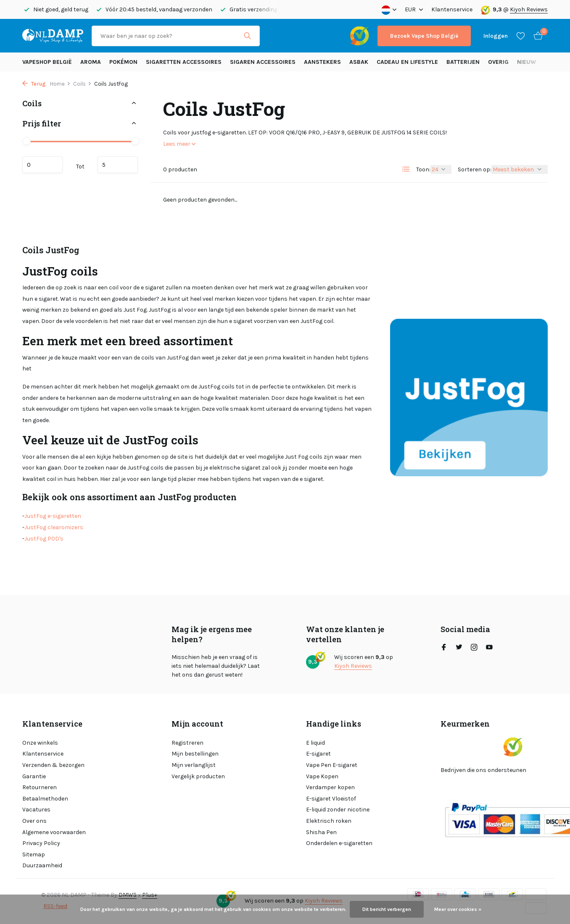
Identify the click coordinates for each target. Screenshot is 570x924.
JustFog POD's (44, 539)
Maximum (118, 165)
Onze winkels (40, 743)
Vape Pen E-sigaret (332, 765)
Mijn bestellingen (195, 754)
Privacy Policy (41, 843)
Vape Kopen (322, 776)
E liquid (315, 743)
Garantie (34, 776)
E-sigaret (318, 754)
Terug (34, 84)
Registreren (187, 743)
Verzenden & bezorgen (53, 765)
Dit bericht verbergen (387, 909)
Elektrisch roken (329, 821)
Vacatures (36, 810)
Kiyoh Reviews (529, 9)
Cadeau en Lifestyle (407, 62)
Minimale (42, 165)
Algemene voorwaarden (54, 832)
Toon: (423, 169)
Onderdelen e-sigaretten (339, 843)
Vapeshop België (47, 62)
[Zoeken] (176, 36)
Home (60, 84)
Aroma (91, 62)
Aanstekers (322, 62)
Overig (498, 62)
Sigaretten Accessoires (184, 62)
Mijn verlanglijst (194, 765)
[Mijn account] (496, 36)
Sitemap (34, 854)
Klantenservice (452, 9)
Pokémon (123, 62)
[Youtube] (489, 648)
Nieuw (526, 62)
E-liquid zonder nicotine (338, 810)
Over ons (34, 821)
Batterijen (463, 62)
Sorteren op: (475, 169)
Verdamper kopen (330, 787)
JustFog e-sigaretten (53, 516)
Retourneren (40, 787)
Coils (82, 84)
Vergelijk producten (198, 776)
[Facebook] (444, 648)
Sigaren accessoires (263, 62)
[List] (406, 169)
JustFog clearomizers (54, 527)
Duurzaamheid (42, 865)
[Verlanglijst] (521, 36)
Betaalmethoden (45, 799)
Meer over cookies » (458, 909)
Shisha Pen (321, 832)
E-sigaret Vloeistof (331, 799)
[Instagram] (474, 648)
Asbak (359, 62)
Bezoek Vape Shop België (424, 36)
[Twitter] (459, 648)
